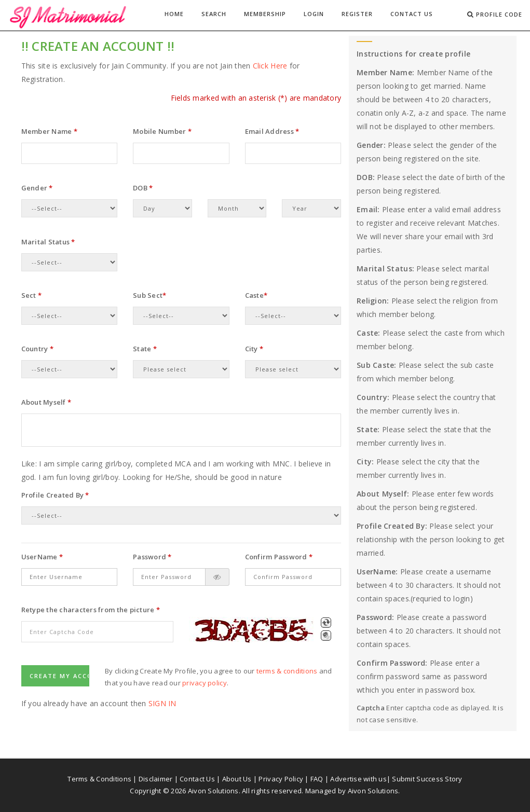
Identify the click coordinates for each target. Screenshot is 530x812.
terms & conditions (287, 671)
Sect (32, 295)
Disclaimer (156, 779)
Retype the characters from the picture (91, 610)
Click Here (270, 66)
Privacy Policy (281, 779)
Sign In (162, 703)
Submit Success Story (427, 779)
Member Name (49, 131)
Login (314, 14)
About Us (237, 779)
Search (214, 14)
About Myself (46, 402)
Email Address (272, 131)
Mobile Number (162, 131)
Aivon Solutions (373, 791)
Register (357, 14)
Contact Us (412, 14)
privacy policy (205, 683)
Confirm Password (279, 557)
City (254, 349)
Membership (265, 14)
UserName (42, 557)
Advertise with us (358, 779)
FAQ (317, 779)
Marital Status (48, 242)
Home (174, 14)
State (145, 349)
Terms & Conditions (99, 779)
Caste (256, 295)
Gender (37, 188)
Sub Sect (150, 295)
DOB (143, 188)
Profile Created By (55, 495)
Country (37, 349)
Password (152, 557)
